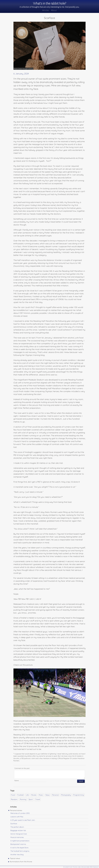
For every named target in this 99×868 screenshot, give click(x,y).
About (54, 10)
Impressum (96, 867)
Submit (81, 781)
